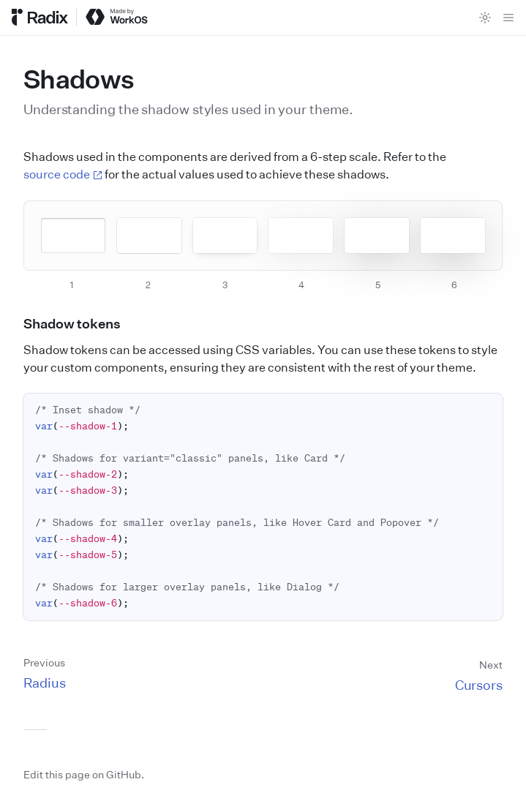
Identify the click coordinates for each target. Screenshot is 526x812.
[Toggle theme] (485, 18)
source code (63, 174)
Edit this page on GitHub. (84, 774)
